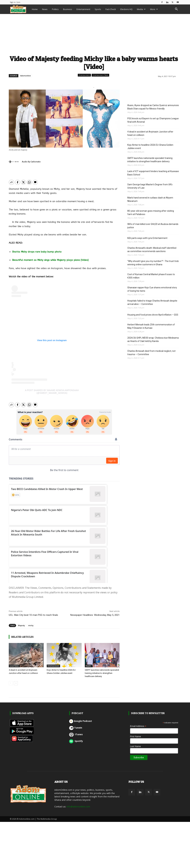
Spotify (76, 738)
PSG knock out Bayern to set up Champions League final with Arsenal (153, 120)
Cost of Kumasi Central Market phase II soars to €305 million (151, 276)
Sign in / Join (15, 2)
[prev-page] (11, 681)
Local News (14, 663)
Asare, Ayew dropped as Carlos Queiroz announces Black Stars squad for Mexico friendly (153, 107)
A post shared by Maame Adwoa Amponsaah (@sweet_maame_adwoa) (52, 392)
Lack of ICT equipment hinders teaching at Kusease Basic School (153, 173)
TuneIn (76, 725)
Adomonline (26, 76)
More (154, 9)
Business (68, 9)
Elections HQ (126, 9)
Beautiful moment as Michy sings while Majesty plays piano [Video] (50, 260)
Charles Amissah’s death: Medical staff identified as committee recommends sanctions (152, 250)
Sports (98, 9)
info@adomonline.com (78, 804)
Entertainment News (100, 75)
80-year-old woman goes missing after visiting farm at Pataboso (151, 213)
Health (88, 663)
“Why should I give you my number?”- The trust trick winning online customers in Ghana (153, 263)
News (45, 9)
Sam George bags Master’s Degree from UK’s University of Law (150, 186)
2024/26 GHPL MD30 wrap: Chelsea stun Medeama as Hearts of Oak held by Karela (153, 339)
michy (31, 623)
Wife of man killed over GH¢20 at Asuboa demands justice (153, 226)
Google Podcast (81, 718)
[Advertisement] (94, 34)
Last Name (135, 744)
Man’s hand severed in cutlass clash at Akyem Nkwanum (150, 199)
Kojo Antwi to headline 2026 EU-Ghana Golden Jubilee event (150, 147)
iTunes (76, 732)
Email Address (138, 724)
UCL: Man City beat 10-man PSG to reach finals (33, 612)
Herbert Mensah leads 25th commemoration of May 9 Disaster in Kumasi (151, 326)
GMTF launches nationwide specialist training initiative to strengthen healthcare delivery (102, 670)
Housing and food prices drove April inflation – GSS (153, 315)
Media (141, 9)
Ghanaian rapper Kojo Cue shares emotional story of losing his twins (152, 289)
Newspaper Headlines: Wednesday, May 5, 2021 (95, 612)
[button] (176, 9)
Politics (55, 9)
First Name (135, 734)
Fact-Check (111, 9)
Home (35, 9)
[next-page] (16, 681)
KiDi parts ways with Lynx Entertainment (148, 238)
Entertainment (83, 9)
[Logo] (20, 9)
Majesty (21, 623)
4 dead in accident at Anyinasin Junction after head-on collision (150, 133)
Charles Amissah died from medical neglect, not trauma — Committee (151, 353)
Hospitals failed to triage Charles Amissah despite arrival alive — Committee (152, 302)
